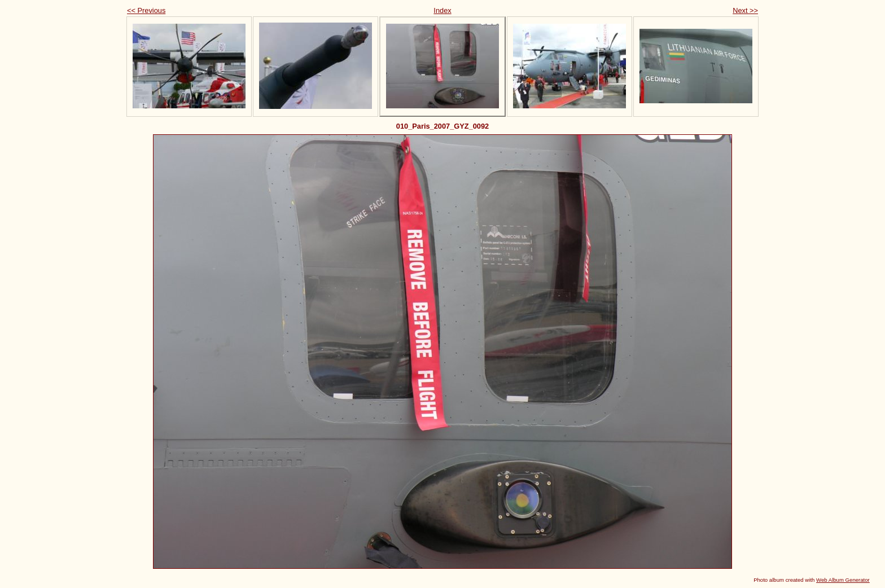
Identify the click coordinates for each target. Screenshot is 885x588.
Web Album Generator (843, 580)
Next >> (745, 10)
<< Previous (146, 10)
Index (442, 10)
